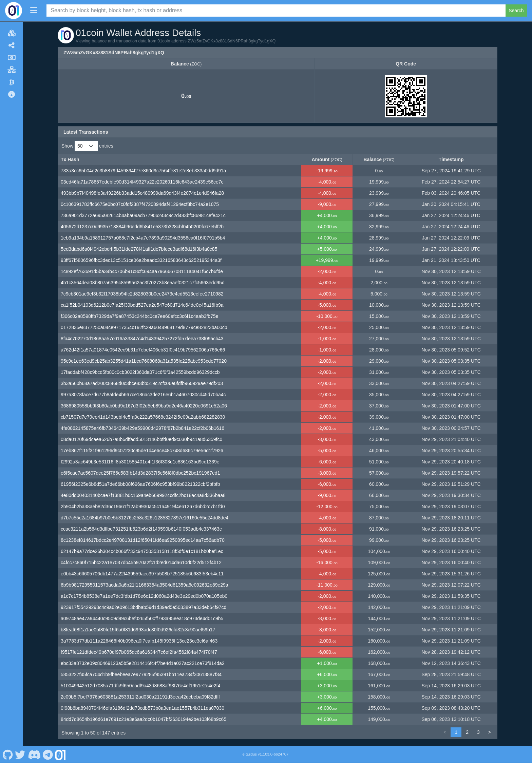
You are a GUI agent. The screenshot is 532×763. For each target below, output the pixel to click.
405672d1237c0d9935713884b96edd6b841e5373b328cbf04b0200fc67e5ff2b (142, 227)
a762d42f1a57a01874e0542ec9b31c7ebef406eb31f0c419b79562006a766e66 (143, 350)
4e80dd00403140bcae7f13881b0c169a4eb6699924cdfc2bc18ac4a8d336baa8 (143, 495)
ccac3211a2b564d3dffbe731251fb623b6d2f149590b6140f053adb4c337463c (141, 529)
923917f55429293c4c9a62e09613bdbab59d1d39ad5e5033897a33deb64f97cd (144, 607)
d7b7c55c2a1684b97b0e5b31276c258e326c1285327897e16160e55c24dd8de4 (145, 518)
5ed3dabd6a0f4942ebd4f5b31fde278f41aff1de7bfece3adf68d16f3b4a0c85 (139, 249)
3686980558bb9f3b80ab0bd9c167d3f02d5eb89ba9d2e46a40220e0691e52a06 (144, 406)
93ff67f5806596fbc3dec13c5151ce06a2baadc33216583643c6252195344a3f (141, 260)
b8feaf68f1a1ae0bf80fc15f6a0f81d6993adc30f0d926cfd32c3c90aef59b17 (138, 630)
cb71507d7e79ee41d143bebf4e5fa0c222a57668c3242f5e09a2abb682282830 (143, 417)
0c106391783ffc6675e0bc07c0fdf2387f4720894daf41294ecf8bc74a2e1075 (140, 204)
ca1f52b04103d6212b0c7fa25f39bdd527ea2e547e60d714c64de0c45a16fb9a (142, 305)
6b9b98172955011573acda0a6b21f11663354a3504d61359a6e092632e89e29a (145, 585)
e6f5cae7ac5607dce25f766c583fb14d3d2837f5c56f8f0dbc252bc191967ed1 (140, 473)
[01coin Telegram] (48, 754)
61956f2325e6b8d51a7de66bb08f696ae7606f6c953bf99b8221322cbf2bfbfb (140, 484)
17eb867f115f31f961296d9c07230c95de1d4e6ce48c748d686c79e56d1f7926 (142, 451)
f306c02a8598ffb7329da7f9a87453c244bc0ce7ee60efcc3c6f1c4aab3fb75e (140, 316)
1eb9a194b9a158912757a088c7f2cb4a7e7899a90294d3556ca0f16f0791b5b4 (143, 238)
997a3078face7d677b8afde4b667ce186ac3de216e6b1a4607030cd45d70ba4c (143, 395)
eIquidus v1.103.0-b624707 (266, 754)
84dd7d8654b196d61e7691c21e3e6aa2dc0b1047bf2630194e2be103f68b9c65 (144, 719)
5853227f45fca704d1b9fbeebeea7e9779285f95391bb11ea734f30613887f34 (141, 674)
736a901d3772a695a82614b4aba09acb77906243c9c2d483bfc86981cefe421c (143, 215)
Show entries (87, 146)
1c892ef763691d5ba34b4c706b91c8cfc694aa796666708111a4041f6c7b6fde (142, 271)
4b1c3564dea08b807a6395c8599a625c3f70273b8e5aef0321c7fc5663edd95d (143, 283)
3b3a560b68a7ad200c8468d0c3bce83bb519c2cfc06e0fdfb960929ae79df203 (142, 383)
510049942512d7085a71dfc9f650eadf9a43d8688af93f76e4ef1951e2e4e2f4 (140, 686)
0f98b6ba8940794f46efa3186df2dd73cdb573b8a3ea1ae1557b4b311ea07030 (142, 708)
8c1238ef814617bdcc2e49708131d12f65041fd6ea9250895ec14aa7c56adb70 (143, 540)
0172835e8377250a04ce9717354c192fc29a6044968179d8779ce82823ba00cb (144, 327)
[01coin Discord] (34, 754)
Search (516, 11)
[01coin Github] (8, 754)
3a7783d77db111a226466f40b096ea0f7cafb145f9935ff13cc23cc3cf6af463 (139, 641)
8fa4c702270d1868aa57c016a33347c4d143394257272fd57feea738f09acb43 (142, 339)
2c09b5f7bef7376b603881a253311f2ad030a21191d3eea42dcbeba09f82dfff (140, 697)
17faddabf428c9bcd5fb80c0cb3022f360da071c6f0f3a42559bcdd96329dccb (140, 372)
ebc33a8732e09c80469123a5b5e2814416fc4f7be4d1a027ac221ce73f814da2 (143, 663)
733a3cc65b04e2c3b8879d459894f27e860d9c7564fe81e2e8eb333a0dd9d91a (143, 171)
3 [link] (478, 732)
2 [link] (467, 732)
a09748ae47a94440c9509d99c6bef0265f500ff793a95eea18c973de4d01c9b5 (142, 618)
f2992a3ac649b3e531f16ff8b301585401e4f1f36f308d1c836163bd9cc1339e (140, 462)
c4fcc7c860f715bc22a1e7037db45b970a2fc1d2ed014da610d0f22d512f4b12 (141, 562)
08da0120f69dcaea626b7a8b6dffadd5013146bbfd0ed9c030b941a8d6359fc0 (141, 439)
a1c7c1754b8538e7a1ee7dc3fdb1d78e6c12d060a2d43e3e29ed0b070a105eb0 (144, 596)
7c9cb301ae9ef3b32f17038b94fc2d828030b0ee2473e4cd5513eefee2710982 (142, 294)
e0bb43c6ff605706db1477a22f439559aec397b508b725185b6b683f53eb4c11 (142, 574)
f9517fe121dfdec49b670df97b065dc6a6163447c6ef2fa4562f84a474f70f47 (139, 652)
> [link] (490, 732)
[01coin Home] (14, 11)
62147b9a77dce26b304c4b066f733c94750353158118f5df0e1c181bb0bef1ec (142, 551)
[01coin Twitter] (20, 754)
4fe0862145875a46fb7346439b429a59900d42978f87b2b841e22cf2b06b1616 (142, 428)
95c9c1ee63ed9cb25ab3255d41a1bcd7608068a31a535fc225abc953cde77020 (144, 361)
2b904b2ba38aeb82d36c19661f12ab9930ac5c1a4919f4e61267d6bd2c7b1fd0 (143, 507)
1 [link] (456, 732)
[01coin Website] (60, 754)
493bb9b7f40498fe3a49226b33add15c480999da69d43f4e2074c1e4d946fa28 (142, 193)
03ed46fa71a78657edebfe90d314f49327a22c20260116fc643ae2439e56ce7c (142, 182)
